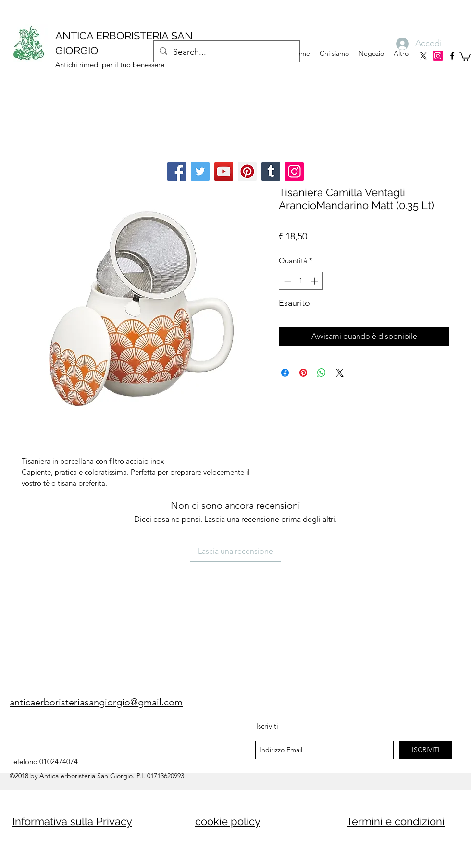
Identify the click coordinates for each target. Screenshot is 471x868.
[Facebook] (177, 171)
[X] (423, 56)
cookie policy (228, 821)
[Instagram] (438, 56)
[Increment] (316, 281)
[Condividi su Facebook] (285, 373)
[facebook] (452, 56)
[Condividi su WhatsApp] (322, 373)
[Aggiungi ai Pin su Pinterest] (303, 373)
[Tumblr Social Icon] (271, 171)
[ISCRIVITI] (426, 750)
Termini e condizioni (396, 821)
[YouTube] (224, 171)
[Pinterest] (247, 171)
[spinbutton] (301, 281)
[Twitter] (200, 171)
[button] (465, 56)
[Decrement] (287, 281)
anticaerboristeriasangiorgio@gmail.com (96, 702)
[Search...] (226, 52)
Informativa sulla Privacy (72, 821)
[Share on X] (340, 373)
